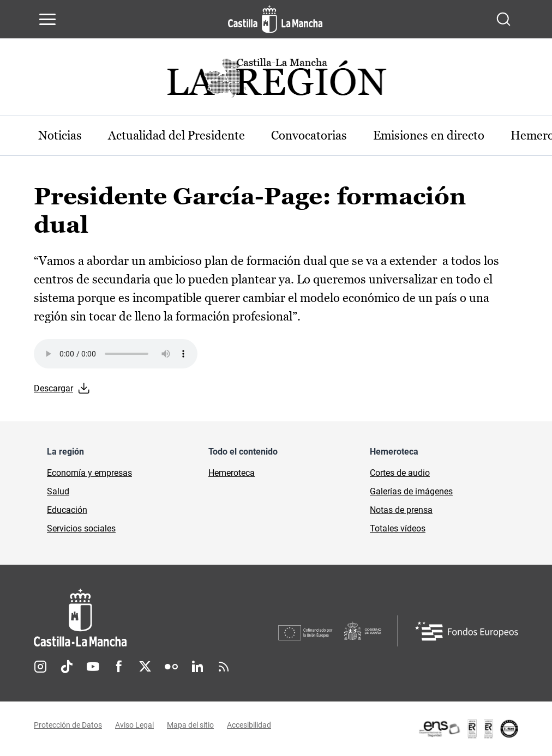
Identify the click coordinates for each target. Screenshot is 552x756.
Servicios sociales (81, 528)
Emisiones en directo (429, 135)
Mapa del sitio (190, 725)
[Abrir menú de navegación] (47, 19)
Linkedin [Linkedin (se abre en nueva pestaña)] (197, 667)
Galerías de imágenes (411, 491)
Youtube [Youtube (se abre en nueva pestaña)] (93, 667)
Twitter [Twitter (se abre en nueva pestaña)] (145, 667)
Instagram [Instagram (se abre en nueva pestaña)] (40, 667)
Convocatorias (309, 135)
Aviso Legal (134, 725)
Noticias (60, 135)
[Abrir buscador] (503, 19)
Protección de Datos (68, 725)
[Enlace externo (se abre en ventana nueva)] (468, 729)
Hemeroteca (232, 473)
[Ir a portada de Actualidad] (276, 81)
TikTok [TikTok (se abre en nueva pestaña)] (67, 667)
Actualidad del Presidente (176, 135)
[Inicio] (156, 618)
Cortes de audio (400, 473)
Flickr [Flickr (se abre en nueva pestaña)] (171, 667)
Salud (58, 491)
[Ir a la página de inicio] (275, 19)
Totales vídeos (398, 528)
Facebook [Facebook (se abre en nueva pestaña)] (119, 667)
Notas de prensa (401, 510)
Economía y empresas (89, 473)
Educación (67, 510)
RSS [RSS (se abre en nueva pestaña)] (224, 667)
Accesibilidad (249, 725)
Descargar (53, 388)
